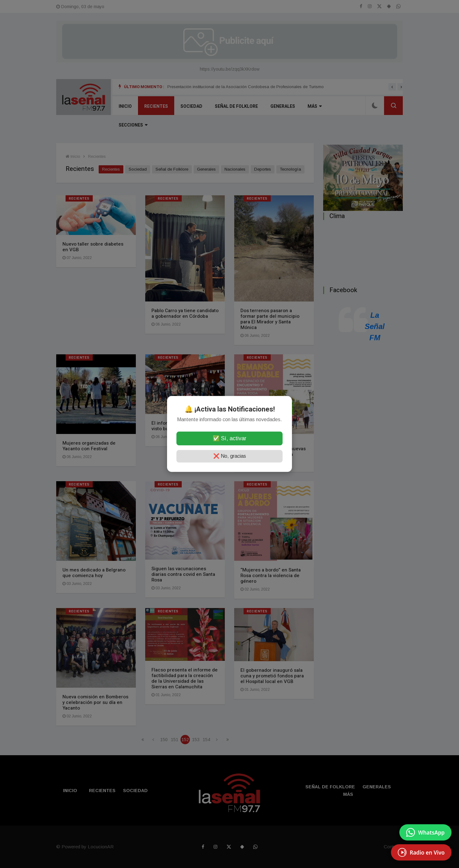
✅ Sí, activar (230, 439)
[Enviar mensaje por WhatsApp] (425, 832)
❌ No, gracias (230, 456)
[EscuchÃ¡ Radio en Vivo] (421, 852)
